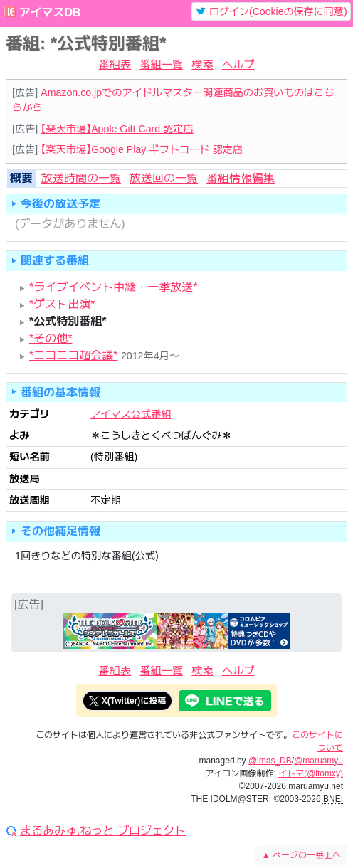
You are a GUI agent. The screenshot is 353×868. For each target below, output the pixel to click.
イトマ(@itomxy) (311, 773)
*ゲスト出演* (62, 304)
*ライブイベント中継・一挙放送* (113, 287)
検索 (202, 64)
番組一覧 (161, 64)
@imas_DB (270, 761)
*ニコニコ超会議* (73, 355)
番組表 (115, 64)
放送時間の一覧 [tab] (81, 178)
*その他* (51, 338)
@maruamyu (318, 761)
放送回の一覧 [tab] (164, 178)
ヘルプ (238, 64)
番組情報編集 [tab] (241, 178)
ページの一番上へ (301, 855)
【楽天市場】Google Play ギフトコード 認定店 (142, 149)
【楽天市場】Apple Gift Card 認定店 (117, 129)
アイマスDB (49, 12)
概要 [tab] (21, 178)
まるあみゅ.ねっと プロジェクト (103, 831)
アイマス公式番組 (131, 414)
